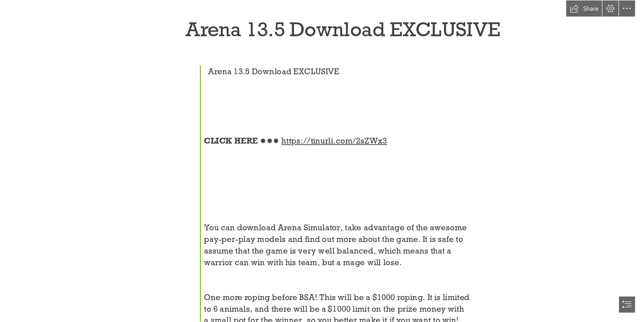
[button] (584, 8)
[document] (322, 161)
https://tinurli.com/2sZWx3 (334, 141)
